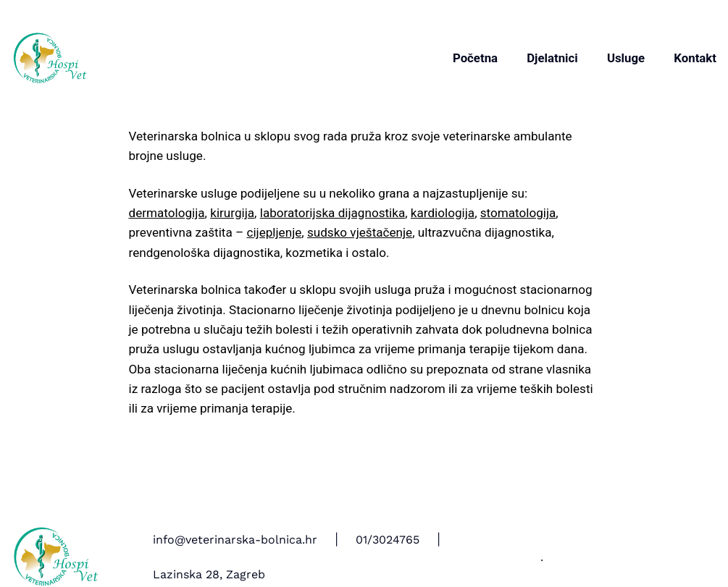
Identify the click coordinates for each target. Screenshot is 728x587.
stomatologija (518, 213)
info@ (169, 540)
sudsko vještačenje (360, 232)
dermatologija (167, 213)
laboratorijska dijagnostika (332, 213)
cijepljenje (274, 232)
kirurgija (232, 213)
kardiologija (443, 213)
